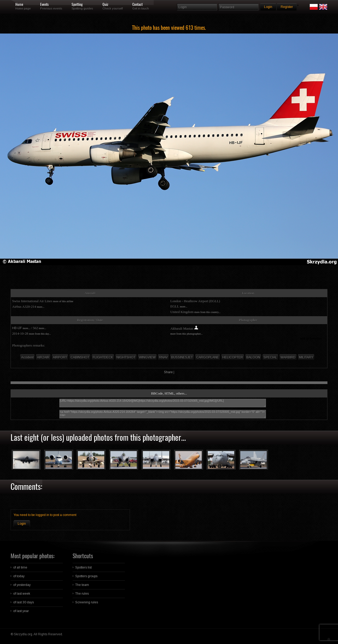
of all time (20, 567)
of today (19, 576)
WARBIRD (288, 357)
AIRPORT (60, 357)
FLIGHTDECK (103, 357)
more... (41, 307)
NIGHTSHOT (126, 357)
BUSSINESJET (182, 357)
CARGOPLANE (208, 357)
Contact (137, 4)
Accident (27, 357)
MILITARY (306, 357)
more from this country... (207, 312)
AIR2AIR (43, 357)
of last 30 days (24, 602)
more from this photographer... (186, 334)
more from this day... (40, 334)
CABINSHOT (80, 357)
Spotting (77, 4)
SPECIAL (270, 357)
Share (168, 372)
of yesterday (22, 585)
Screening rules (87, 602)
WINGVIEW (147, 357)
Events (44, 4)
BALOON (253, 357)
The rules (82, 594)
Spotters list (83, 567)
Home (19, 4)
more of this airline (63, 301)
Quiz (105, 4)
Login (22, 524)
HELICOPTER (233, 357)
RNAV (163, 357)
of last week (22, 594)
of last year (21, 611)
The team (82, 585)
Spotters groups (86, 576)
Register (287, 7)
